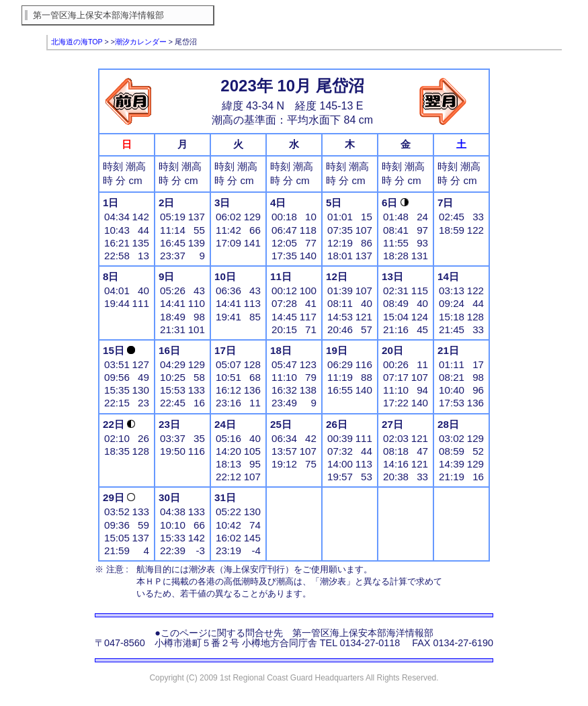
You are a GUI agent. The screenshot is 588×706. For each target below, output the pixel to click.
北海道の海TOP (77, 42)
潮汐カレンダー (141, 42)
